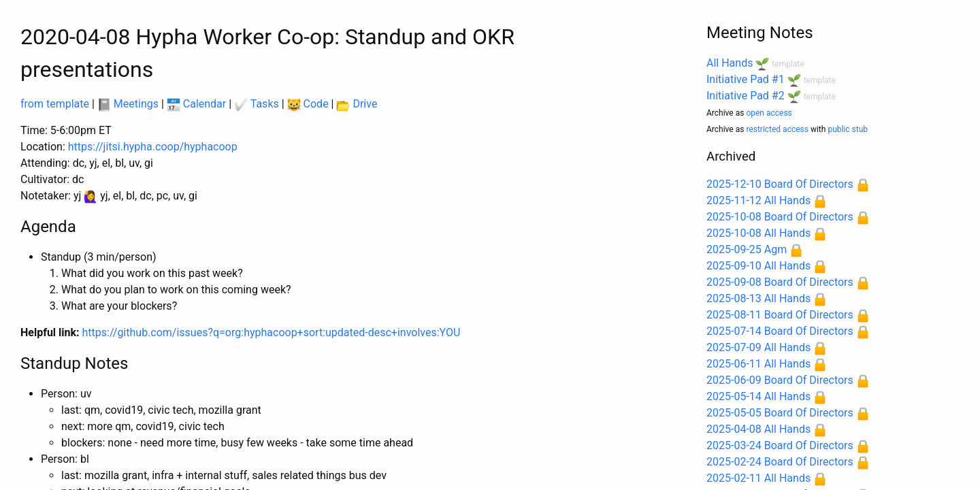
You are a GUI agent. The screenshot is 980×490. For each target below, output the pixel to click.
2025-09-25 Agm (747, 249)
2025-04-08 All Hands (758, 429)
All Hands (730, 63)
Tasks (257, 104)
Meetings (128, 104)
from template (55, 104)
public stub (848, 129)
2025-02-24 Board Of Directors (780, 462)
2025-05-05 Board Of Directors (780, 413)
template (788, 64)
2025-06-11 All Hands (758, 364)
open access (769, 113)
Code (308, 104)
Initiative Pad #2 (746, 96)
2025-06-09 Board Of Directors (780, 380)
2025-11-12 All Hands (758, 200)
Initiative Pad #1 (746, 79)
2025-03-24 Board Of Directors (780, 445)
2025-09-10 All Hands (758, 266)
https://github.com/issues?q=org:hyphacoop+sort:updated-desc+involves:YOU (272, 332)
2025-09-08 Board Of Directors (780, 282)
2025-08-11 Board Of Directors (780, 315)
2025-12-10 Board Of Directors (780, 184)
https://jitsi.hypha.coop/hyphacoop (153, 147)
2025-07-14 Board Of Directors (780, 331)
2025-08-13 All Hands (758, 298)
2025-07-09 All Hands (758, 347)
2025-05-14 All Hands (758, 396)
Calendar (196, 104)
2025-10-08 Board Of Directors (780, 217)
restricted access (777, 129)
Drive (357, 104)
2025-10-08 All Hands (758, 233)
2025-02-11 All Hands (758, 478)
